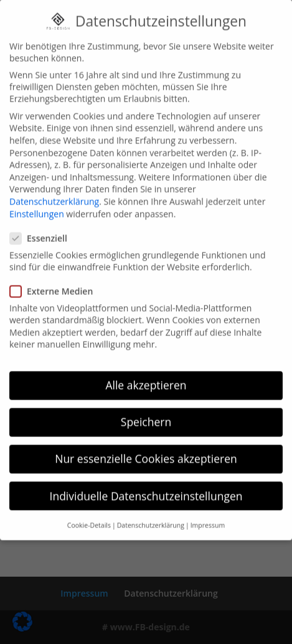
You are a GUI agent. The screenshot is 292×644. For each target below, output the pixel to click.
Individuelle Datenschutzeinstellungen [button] (146, 483)
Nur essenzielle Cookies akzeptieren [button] (146, 446)
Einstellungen (37, 200)
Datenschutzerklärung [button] (151, 512)
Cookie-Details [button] (89, 512)
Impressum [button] (208, 512)
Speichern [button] (146, 409)
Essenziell (44, 225)
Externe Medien (56, 278)
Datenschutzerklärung (54, 189)
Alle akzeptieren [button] (146, 372)
